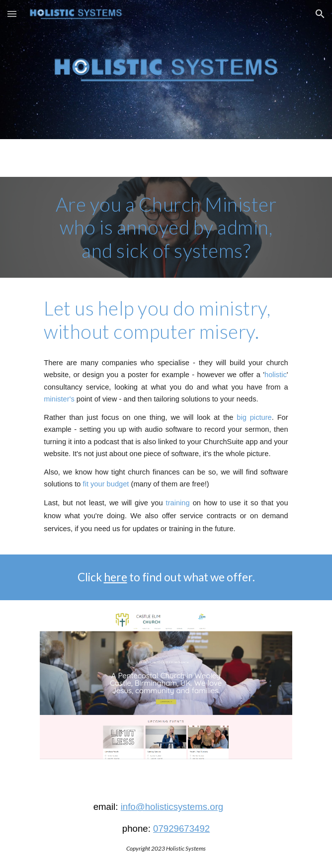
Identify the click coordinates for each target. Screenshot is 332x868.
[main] (166, 227)
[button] (12, 14)
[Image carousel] (166, 692)
